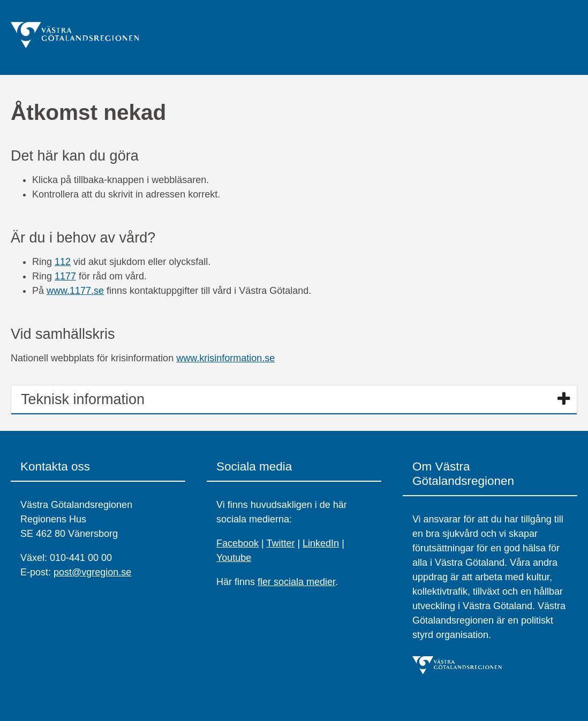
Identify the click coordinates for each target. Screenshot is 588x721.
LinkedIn (321, 543)
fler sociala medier (296, 582)
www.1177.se (75, 291)
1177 (65, 276)
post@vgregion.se (92, 572)
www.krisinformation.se (225, 358)
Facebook (238, 543)
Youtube (234, 558)
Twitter (280, 543)
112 (63, 262)
